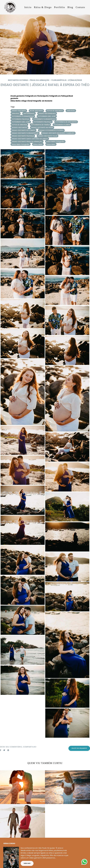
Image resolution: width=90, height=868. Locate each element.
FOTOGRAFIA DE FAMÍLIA (40, 125)
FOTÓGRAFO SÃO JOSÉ (21, 122)
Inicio (28, 7)
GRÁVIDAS (71, 111)
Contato (80, 7)
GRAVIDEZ (16, 113)
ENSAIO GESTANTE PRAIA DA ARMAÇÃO (27, 142)
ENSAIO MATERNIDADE (47, 113)
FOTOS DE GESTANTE (55, 111)
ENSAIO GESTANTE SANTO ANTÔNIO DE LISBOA (30, 139)
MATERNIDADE (29, 113)
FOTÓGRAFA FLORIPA (62, 125)
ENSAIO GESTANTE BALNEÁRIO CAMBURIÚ (58, 133)
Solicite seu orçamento (79, 748)
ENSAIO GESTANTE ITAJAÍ (48, 136)
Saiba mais (27, 862)
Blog (70, 7)
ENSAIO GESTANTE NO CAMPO (23, 130)
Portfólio (60, 7)
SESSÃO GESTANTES (19, 127)
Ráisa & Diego (43, 7)
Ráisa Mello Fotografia (55, 142)
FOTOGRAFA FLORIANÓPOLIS (23, 116)
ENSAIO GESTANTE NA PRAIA (42, 127)
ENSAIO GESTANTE (19, 111)
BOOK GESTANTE (36, 111)
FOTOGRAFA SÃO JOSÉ (47, 116)
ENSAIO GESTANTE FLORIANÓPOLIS (25, 133)
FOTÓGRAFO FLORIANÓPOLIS (44, 119)
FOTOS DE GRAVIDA (19, 125)
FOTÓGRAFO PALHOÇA (43, 122)
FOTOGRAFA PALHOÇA (21, 119)
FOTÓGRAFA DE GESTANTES (66, 122)
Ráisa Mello (38, 144)
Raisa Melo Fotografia (21, 144)
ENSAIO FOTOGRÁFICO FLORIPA (51, 130)
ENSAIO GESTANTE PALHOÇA (23, 136)
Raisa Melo (51, 144)
